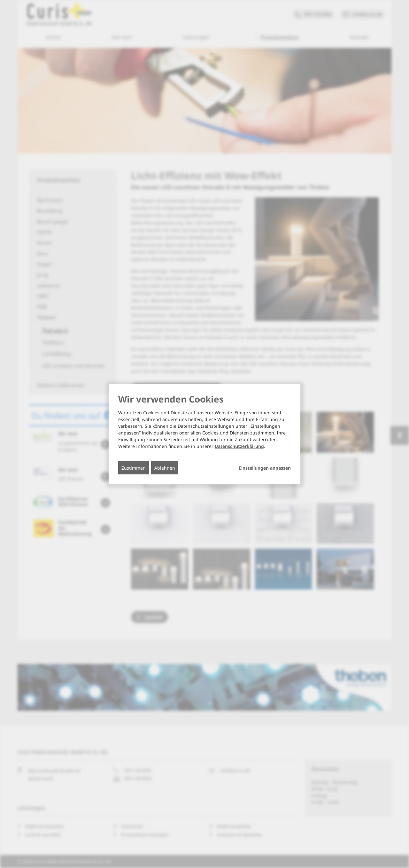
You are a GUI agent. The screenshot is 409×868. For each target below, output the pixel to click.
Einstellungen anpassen (265, 468)
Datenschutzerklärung (239, 446)
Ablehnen (165, 468)
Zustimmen (134, 468)
